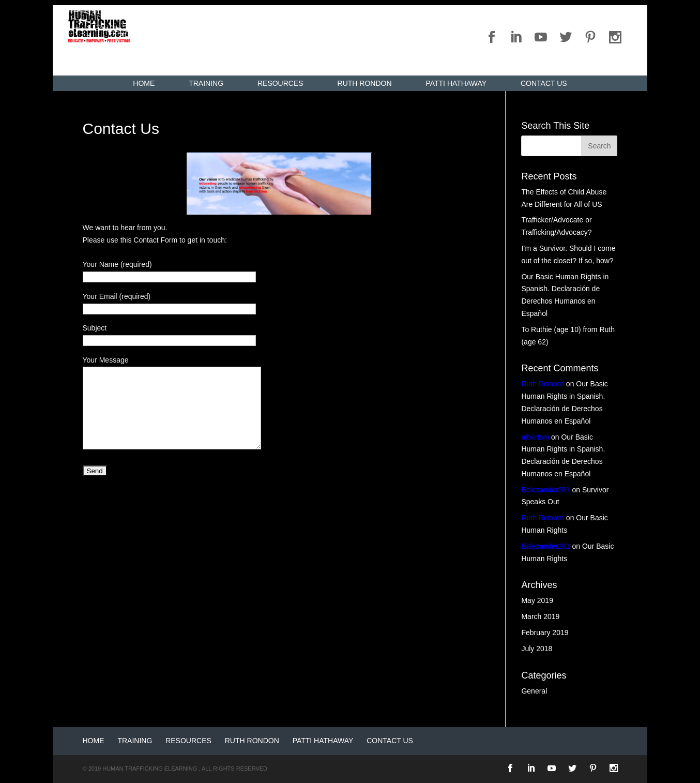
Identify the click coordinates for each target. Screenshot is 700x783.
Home (144, 83)
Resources (280, 83)
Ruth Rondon (365, 83)
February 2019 (545, 633)
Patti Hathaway (456, 83)
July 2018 (537, 649)
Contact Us (544, 83)
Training (206, 83)
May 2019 (537, 600)
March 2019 (540, 616)
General (534, 691)
